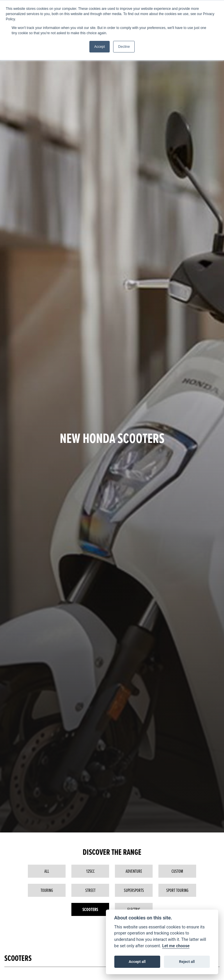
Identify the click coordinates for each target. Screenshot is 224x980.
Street (90, 890)
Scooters (90, 909)
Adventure (134, 871)
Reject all (187, 962)
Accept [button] (100, 47)
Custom (177, 871)
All (47, 871)
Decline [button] (124, 47)
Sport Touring (177, 890)
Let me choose (176, 946)
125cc (90, 871)
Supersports (134, 890)
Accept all (137, 962)
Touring (47, 890)
